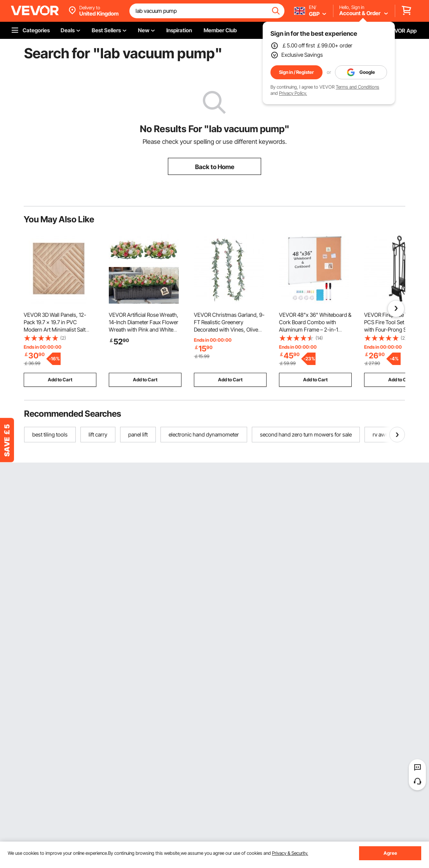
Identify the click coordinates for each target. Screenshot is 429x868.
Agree (390, 853)
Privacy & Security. (290, 853)
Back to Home (215, 167)
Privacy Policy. (293, 93)
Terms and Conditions (357, 87)
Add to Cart (60, 380)
